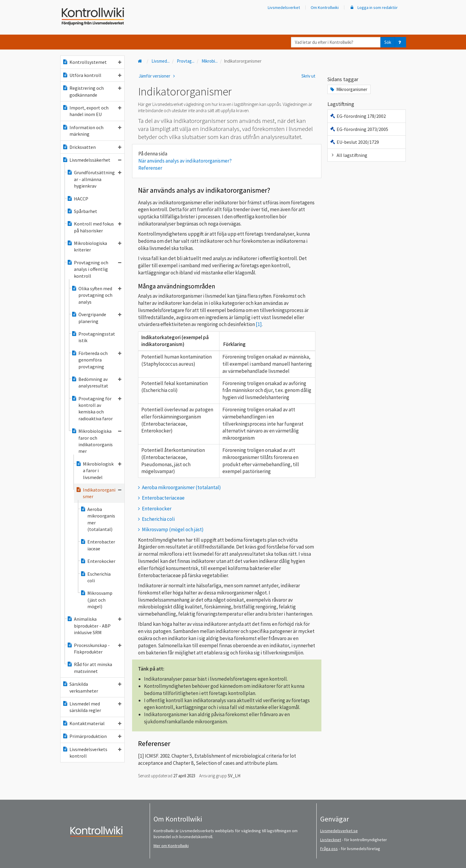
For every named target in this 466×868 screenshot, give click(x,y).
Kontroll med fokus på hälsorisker (94, 227)
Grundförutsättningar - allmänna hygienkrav (94, 179)
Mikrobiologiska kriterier (94, 246)
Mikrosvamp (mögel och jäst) (173, 529)
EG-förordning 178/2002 (358, 116)
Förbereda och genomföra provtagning (96, 360)
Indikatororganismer (99, 493)
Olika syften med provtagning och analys (96, 295)
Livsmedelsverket (284, 7)
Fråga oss (329, 849)
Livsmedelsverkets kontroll (92, 753)
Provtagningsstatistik (93, 337)
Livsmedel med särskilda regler (92, 707)
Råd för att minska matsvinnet (89, 668)
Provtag (186, 61)
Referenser (150, 168)
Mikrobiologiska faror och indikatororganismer (96, 441)
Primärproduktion (92, 736)
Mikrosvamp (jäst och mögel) (96, 600)
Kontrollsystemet (92, 62)
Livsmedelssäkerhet (92, 160)
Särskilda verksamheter (92, 687)
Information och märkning (92, 131)
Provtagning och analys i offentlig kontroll (94, 269)
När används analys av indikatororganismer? (185, 161)
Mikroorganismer (348, 89)
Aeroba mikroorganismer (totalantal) (98, 519)
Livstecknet (331, 840)
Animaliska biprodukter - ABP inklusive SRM (94, 626)
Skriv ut (308, 76)
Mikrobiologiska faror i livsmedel (99, 471)
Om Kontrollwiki (325, 7)
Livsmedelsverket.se (339, 831)
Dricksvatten (92, 147)
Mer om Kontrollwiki (171, 846)
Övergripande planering (96, 318)
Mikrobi (210, 61)
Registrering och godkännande (92, 91)
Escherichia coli (95, 577)
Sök (388, 42)
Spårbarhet (82, 211)
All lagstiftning (348, 155)
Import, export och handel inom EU (92, 111)
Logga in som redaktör (374, 7)
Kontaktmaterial (92, 723)
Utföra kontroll (92, 75)
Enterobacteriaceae (98, 545)
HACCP (78, 199)
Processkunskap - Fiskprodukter (94, 648)
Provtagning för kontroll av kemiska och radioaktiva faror (96, 408)
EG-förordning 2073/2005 (359, 129)
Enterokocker (98, 561)
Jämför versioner (158, 76)
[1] (259, 324)
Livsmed (161, 61)
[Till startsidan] (141, 61)
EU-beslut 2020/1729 (354, 142)
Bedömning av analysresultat (96, 382)
